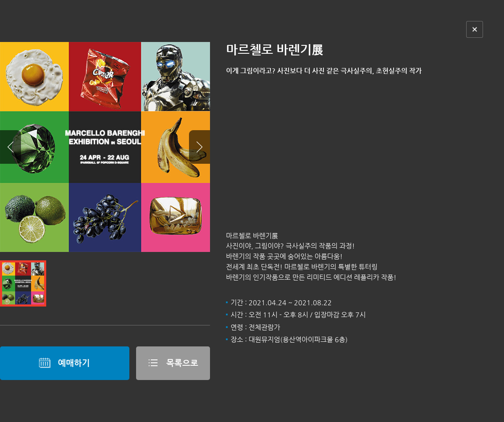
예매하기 (64, 363)
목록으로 (173, 363)
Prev (10, 147)
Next (199, 147)
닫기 (475, 29)
